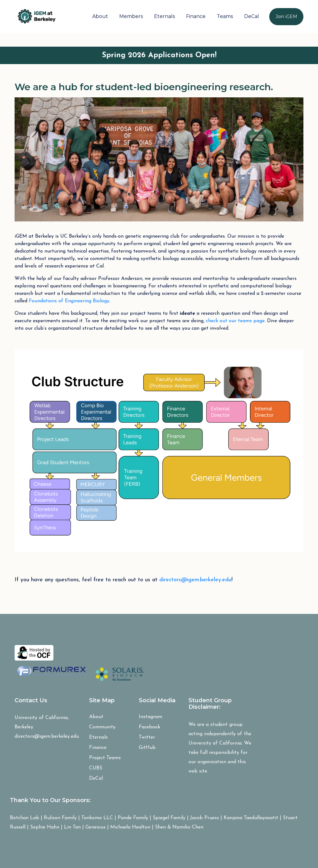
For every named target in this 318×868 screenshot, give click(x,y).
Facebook (150, 727)
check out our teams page (235, 321)
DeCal (252, 16)
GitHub (147, 748)
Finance (196, 16)
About (100, 16)
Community (102, 727)
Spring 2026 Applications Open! (159, 55)
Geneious (95, 827)
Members (131, 16)
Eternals (164, 16)
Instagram (150, 717)
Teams (225, 16)
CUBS (96, 768)
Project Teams (105, 758)
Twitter (147, 737)
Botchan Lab (25, 818)
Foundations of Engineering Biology (69, 301)
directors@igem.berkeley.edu (195, 580)
